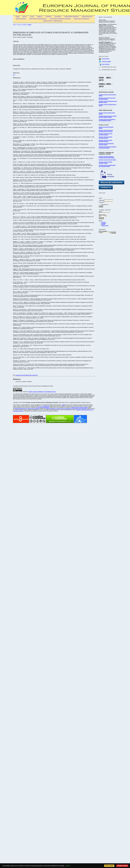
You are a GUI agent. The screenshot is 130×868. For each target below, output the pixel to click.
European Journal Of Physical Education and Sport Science (106, 131)
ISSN (63, 405)
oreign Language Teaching (105, 134)
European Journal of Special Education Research (105, 141)
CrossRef (45, 406)
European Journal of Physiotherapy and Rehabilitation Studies (107, 120)
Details (68, 866)
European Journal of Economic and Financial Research (107, 99)
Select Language (103, 231)
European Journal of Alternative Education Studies (106, 144)
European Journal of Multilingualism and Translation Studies (107, 166)
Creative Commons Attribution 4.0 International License (42, 392)
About (25, 17)
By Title (103, 224)
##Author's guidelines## (38, 19)
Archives (58, 17)
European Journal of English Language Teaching (105, 137)
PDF (14, 75)
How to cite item (106, 64)
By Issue (103, 222)
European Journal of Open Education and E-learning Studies (107, 147)
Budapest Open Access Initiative (80, 407)
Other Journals (105, 226)
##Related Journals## (82, 19)
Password (101, 202)
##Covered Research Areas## (60, 19)
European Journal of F (104, 134)
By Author (104, 223)
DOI (48, 406)
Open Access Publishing (43, 407)
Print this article (106, 59)
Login (32, 17)
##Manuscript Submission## (53, 21)
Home (18, 17)
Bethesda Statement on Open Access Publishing (27, 408)
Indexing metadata (106, 61)
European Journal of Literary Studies (107, 160)
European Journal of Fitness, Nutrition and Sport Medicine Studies (108, 117)
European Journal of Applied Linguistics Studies (105, 163)
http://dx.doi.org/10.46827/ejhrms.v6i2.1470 (27, 375)
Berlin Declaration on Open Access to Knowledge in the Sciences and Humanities (66, 408)
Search (40, 17)
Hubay (29, 25)
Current (49, 17)
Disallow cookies (122, 866)
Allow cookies (109, 866)
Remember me (105, 205)
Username (101, 200)
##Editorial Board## (72, 17)
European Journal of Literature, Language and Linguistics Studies (107, 157)
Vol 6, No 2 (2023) (22, 25)
